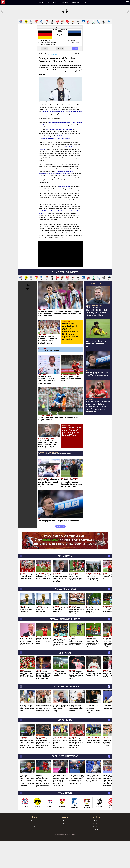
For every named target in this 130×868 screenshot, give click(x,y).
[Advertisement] (98, 444)
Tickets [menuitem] (87, 2)
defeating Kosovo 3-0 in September (54, 112)
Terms (65, 821)
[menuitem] (19, 2)
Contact (34, 824)
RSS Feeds (96, 827)
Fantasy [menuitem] (76, 2)
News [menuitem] (42, 2)
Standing (60, 48)
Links (96, 830)
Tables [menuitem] (65, 2)
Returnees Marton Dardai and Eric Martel (59, 129)
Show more (60, 526)
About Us (34, 821)
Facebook (96, 824)
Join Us (34, 827)
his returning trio (65, 187)
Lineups (44, 48)
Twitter (96, 821)
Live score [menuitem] (53, 2)
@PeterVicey (53, 54)
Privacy (65, 824)
